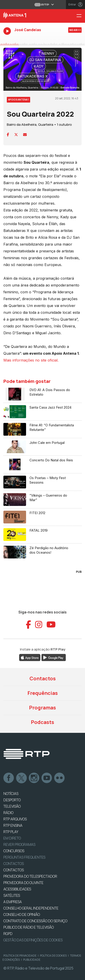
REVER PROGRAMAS (19, 844)
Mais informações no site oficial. (31, 360)
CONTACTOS (14, 870)
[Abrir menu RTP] (42, 5)
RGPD (8, 934)
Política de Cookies (53, 956)
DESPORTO (12, 800)
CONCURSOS (14, 851)
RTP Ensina (13, 825)
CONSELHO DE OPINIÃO (22, 915)
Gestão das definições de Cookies (33, 940)
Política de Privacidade (20, 956)
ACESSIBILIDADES (17, 889)
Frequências (43, 693)
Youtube (47, 778)
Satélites (12, 895)
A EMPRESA (13, 902)
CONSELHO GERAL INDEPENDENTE (31, 908)
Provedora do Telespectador (30, 876)
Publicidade (32, 960)
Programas (42, 708)
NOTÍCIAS (11, 794)
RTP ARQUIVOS (15, 819)
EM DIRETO (12, 838)
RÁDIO (8, 813)
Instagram (34, 778)
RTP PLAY (11, 832)
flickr (60, 778)
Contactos (43, 678)
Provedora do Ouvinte (23, 883)
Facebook (9, 778)
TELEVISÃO (12, 806)
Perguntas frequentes (24, 857)
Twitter (22, 778)
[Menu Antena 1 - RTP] (81, 16)
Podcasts (42, 722)
